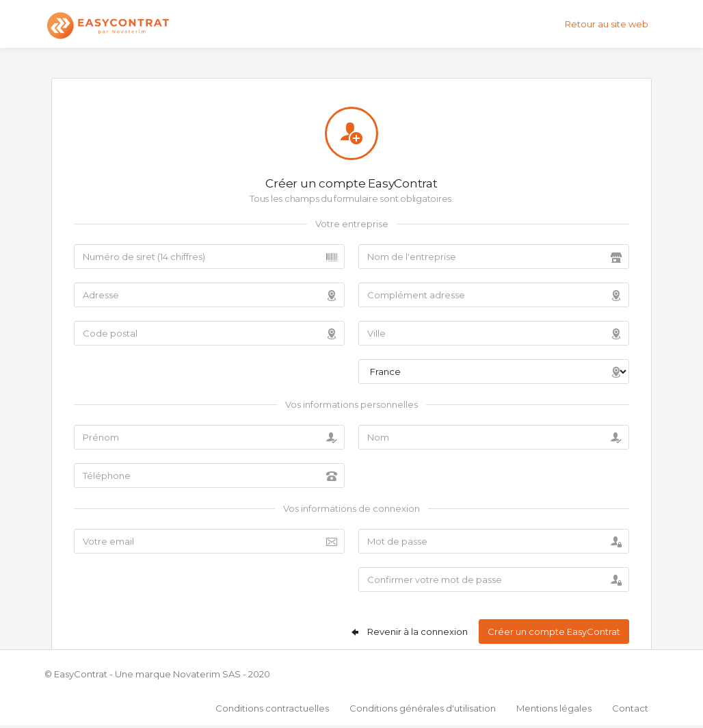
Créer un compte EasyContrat (554, 632)
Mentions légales (554, 708)
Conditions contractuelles (272, 708)
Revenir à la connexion (409, 632)
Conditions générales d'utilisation (423, 708)
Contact (630, 708)
